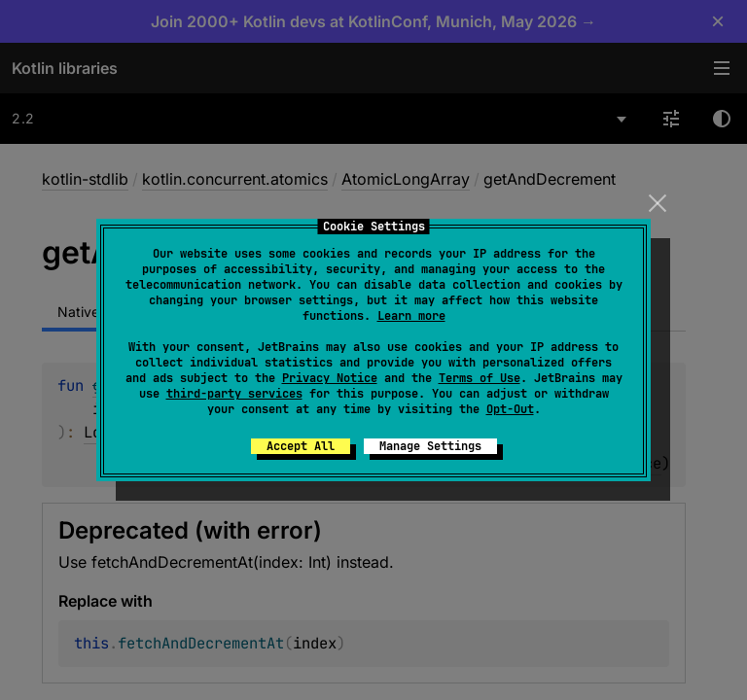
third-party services (234, 394)
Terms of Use (480, 378)
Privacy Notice (330, 378)
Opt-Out (510, 409)
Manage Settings (430, 446)
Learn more (411, 316)
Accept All (301, 446)
